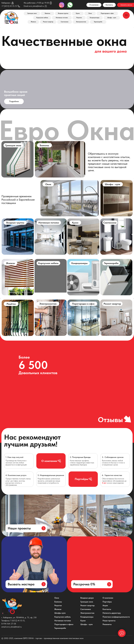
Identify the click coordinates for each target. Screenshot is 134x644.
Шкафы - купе (112, 18)
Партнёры (107, 602)
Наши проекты (109, 621)
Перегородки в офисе (64, 624)
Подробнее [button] (14, 101)
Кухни (78, 13)
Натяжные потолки (62, 18)
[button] (92, 584)
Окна (90, 13)
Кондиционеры (95, 18)
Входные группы (63, 13)
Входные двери (87, 598)
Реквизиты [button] (107, 624)
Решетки (79, 18)
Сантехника (65, 22)
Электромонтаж (81, 22)
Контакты (109, 5)
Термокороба (98, 22)
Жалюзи (33, 22)
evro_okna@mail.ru (36, 6)
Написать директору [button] (112, 613)
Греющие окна (32, 13)
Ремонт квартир (48, 22)
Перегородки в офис (107, 13)
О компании (94, 5)
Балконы (47, 13)
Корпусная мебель (42, 18)
